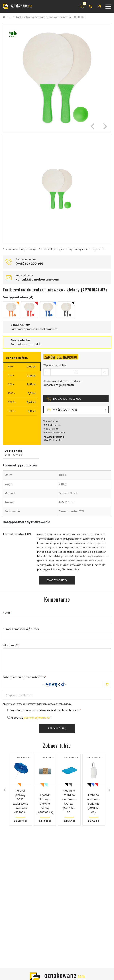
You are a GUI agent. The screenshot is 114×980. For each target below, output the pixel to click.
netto (57, 425)
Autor (7, 613)
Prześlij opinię (57, 728)
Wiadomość (11, 645)
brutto (55, 429)
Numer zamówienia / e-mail (21, 629)
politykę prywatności (37, 718)
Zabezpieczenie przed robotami (24, 677)
